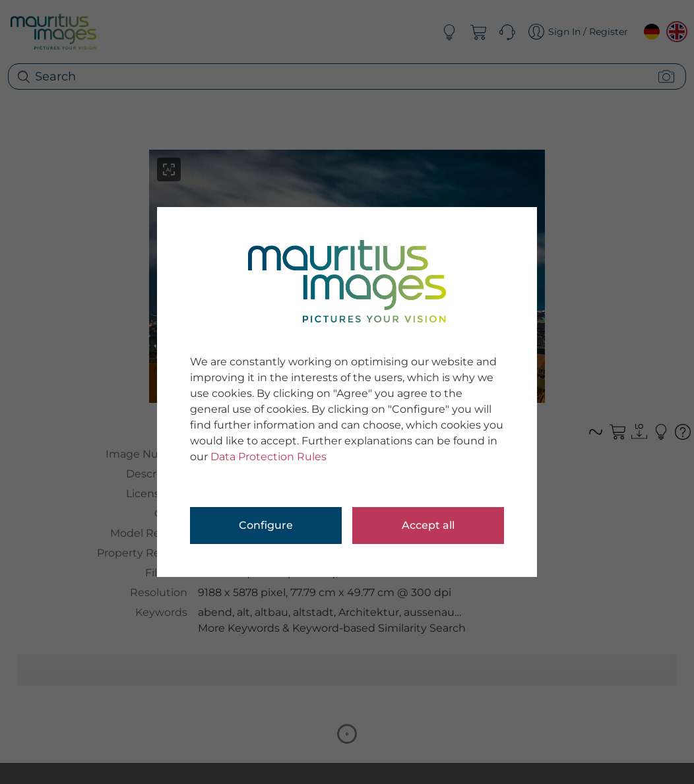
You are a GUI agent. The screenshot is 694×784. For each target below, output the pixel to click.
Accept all (428, 525)
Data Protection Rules (268, 457)
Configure (266, 525)
